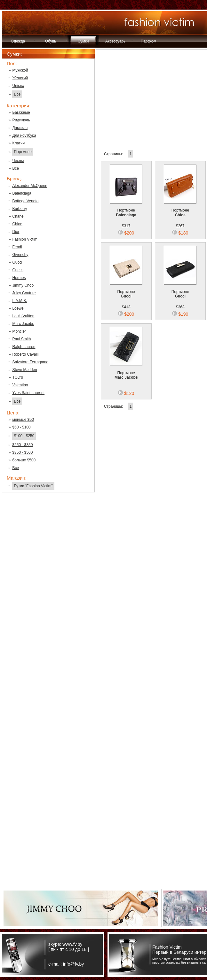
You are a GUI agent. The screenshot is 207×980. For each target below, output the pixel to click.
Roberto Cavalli (25, 354)
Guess (18, 270)
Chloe (17, 224)
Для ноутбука (24, 135)
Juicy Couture (24, 293)
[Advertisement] (48, 600)
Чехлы (18, 161)
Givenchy (20, 255)
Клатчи (18, 143)
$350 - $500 (22, 452)
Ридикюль (21, 120)
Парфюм (149, 41)
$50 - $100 (21, 427)
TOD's (17, 377)
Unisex (18, 86)
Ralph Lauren (24, 347)
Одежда (18, 41)
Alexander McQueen (30, 186)
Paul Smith (21, 339)
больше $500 (24, 460)
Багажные (21, 112)
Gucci (17, 262)
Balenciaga (22, 193)
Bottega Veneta (25, 201)
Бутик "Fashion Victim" (33, 486)
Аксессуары (116, 41)
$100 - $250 (24, 436)
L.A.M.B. (20, 301)
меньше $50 (23, 420)
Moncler (19, 331)
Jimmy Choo (23, 285)
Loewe (18, 308)
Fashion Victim (25, 239)
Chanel (18, 216)
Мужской (20, 70)
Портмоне (23, 152)
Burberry (20, 209)
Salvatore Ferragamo (30, 362)
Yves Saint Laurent (28, 393)
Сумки (83, 41)
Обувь (51, 41)
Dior (16, 232)
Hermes (19, 278)
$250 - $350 (22, 445)
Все (17, 94)
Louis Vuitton (23, 316)
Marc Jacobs (23, 324)
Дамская (20, 128)
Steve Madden (24, 370)
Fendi (17, 247)
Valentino (20, 385)
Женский (20, 78)
